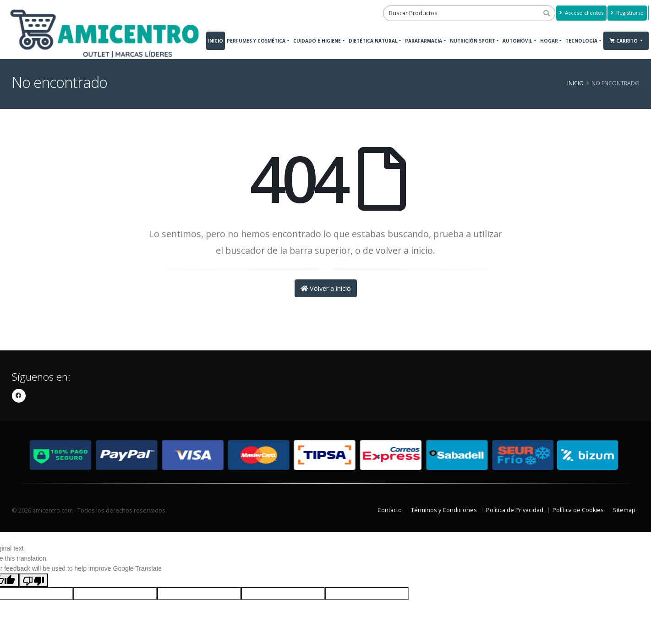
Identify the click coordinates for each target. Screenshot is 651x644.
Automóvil (517, 41)
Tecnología (581, 41)
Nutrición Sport (473, 41)
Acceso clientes (581, 13)
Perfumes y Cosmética (256, 41)
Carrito (624, 41)
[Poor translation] (33, 580)
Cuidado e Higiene (317, 41)
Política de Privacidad (515, 510)
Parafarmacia (424, 41)
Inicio (216, 41)
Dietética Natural (373, 41)
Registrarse (627, 13)
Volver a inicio (326, 288)
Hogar (549, 41)
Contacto (390, 510)
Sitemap (624, 510)
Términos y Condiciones (444, 510)
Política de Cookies (578, 510)
